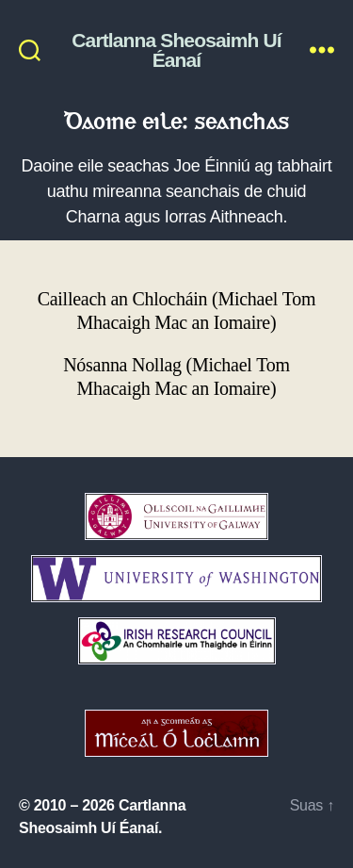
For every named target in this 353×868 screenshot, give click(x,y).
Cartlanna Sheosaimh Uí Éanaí (176, 50)
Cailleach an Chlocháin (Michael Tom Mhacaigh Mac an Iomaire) (177, 311)
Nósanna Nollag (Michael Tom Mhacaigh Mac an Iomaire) (176, 377)
